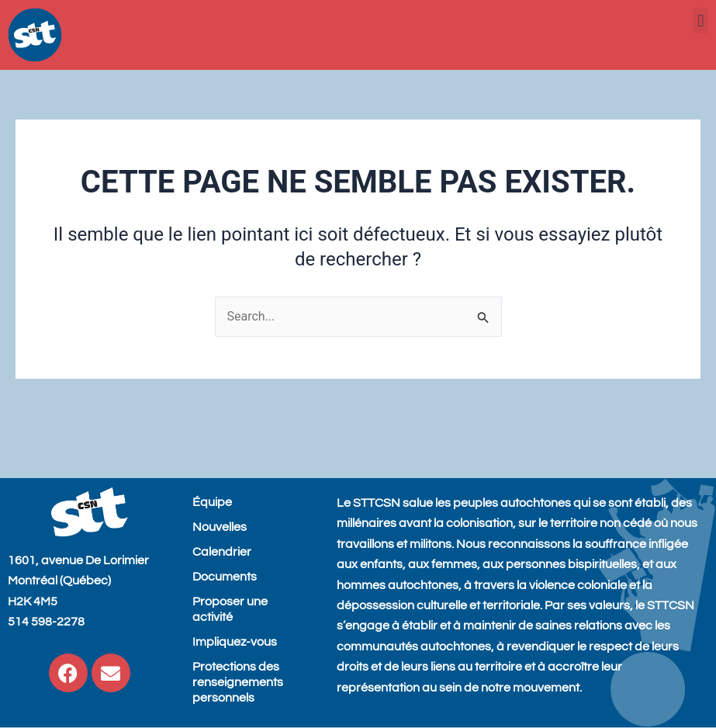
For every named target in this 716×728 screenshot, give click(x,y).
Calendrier (222, 552)
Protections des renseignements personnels (238, 682)
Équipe (212, 502)
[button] (701, 21)
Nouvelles (220, 527)
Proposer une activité (230, 609)
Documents (225, 577)
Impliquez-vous (235, 642)
